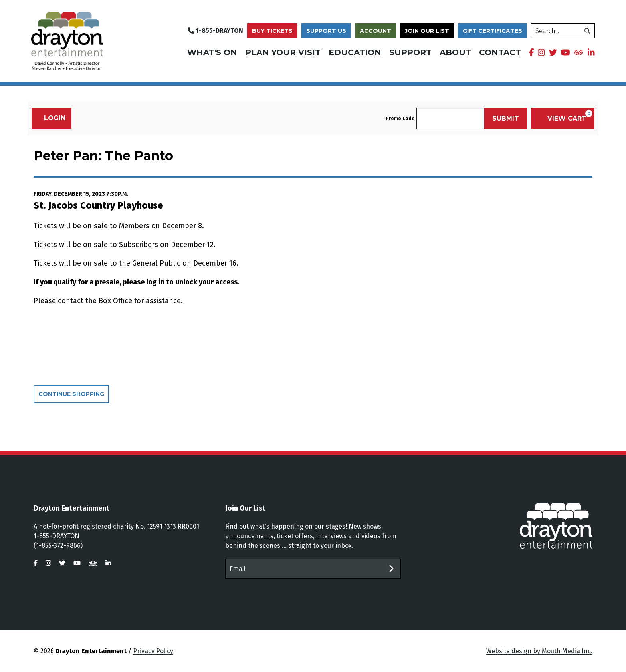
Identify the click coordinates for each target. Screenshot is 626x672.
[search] (563, 31)
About (455, 52)
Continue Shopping (71, 394)
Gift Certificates (492, 31)
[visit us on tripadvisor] (579, 52)
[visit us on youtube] (566, 52)
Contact (500, 52)
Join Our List (427, 31)
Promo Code (400, 119)
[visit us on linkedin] (591, 52)
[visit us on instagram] (541, 52)
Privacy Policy (153, 651)
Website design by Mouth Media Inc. (539, 651)
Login (51, 118)
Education (355, 52)
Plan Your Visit (283, 52)
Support (410, 52)
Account (375, 31)
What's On (212, 52)
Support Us (326, 31)
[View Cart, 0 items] (563, 119)
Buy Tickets (272, 31)
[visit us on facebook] (532, 52)
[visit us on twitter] (553, 52)
